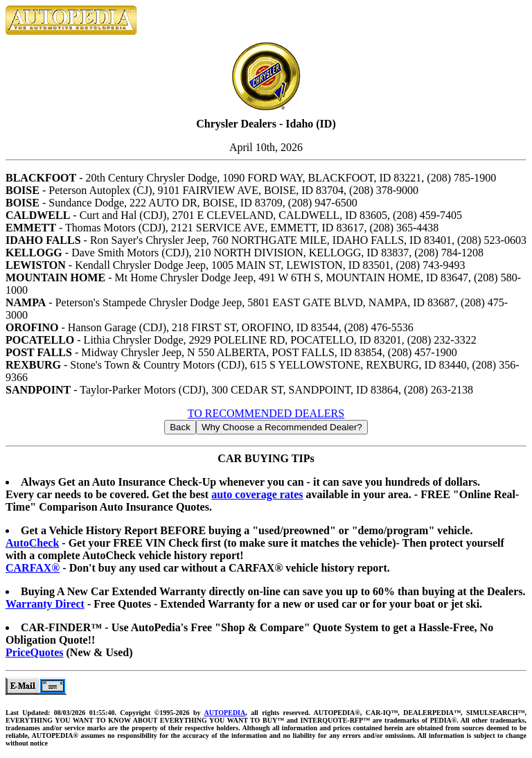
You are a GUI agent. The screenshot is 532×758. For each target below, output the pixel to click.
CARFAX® (33, 568)
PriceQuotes (35, 652)
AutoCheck (32, 543)
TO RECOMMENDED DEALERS (266, 413)
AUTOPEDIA (224, 713)
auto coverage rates (257, 494)
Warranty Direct (45, 604)
